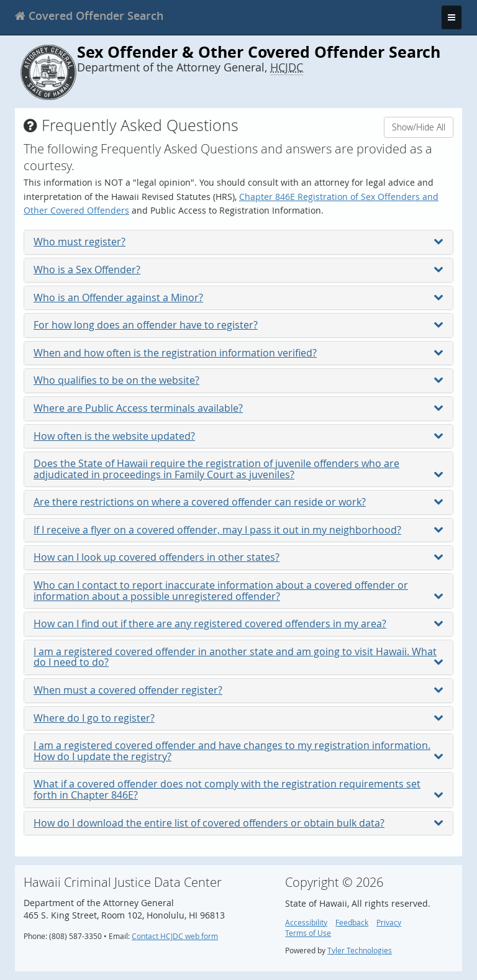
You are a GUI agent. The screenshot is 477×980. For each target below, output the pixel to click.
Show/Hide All (419, 127)
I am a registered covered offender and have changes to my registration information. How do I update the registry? (238, 751)
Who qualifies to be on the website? (238, 380)
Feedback (352, 923)
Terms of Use (308, 933)
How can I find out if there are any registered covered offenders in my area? (238, 624)
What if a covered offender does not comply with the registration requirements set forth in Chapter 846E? (238, 789)
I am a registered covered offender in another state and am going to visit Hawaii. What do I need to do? (238, 657)
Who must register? (238, 242)
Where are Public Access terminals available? (238, 408)
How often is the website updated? (238, 436)
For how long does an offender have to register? (238, 325)
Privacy (389, 923)
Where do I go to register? (238, 718)
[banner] (89, 16)
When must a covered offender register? (238, 690)
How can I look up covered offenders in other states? (238, 557)
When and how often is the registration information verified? (238, 353)
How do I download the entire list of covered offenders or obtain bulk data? (238, 823)
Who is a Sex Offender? (238, 270)
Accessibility (306, 923)
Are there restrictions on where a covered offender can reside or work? (238, 502)
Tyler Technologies (360, 951)
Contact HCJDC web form (175, 936)
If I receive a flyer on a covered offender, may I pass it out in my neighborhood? (238, 530)
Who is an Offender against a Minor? (238, 297)
